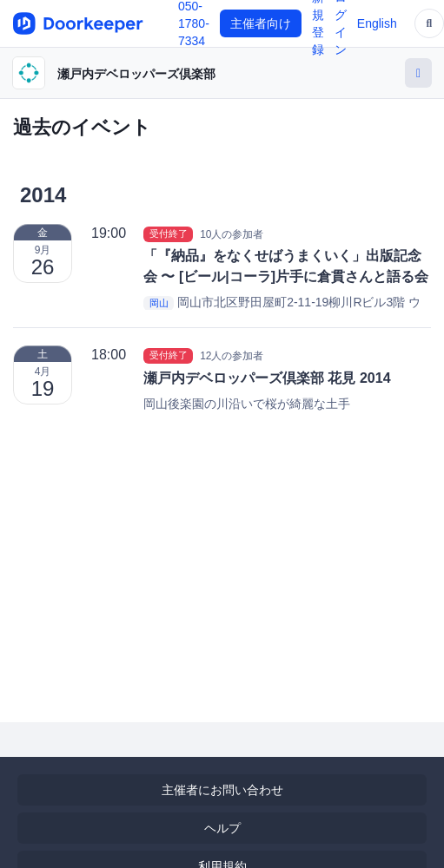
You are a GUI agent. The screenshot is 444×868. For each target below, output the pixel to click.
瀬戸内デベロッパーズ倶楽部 (136, 74)
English (377, 23)
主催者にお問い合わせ (222, 790)
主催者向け (261, 23)
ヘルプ (222, 828)
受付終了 (169, 233)
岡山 (159, 303)
